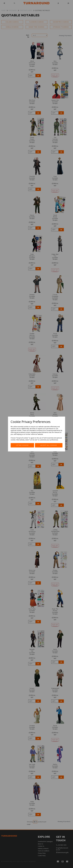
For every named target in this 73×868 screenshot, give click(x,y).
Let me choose (22, 445)
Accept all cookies (49, 445)
